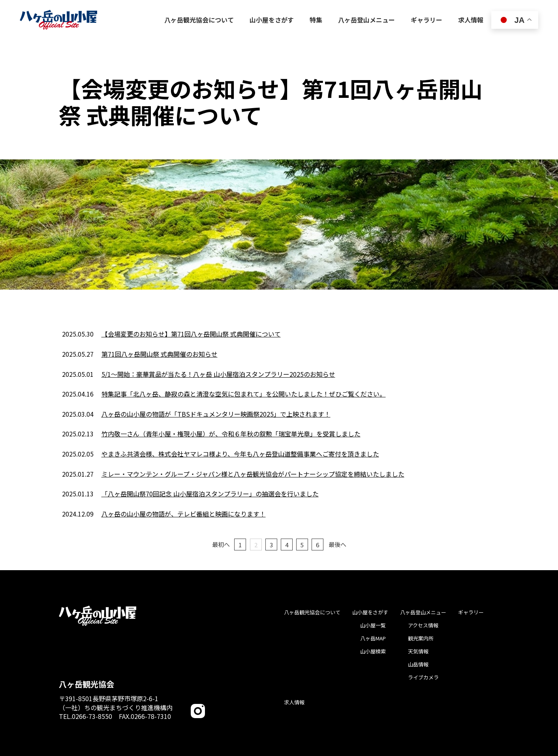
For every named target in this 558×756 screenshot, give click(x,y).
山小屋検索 (373, 651)
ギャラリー (471, 612)
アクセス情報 (423, 625)
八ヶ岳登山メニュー (423, 612)
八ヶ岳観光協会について (312, 612)
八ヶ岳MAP (373, 638)
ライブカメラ (423, 677)
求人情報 (294, 702)
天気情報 (418, 651)
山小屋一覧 (373, 625)
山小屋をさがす (370, 612)
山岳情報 (418, 664)
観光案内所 (421, 638)
